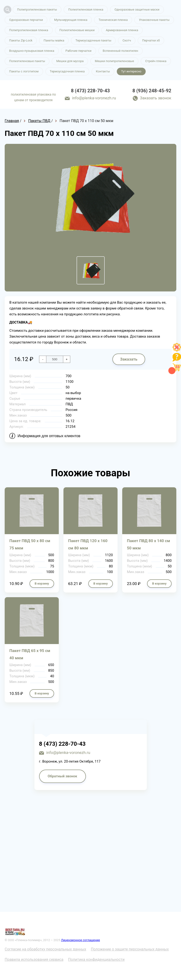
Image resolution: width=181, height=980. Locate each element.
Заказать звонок (156, 98)
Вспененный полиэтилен (121, 51)
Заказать (129, 359)
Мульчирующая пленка (71, 20)
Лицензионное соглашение (81, 940)
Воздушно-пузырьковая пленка (32, 51)
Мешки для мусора (70, 61)
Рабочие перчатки (79, 51)
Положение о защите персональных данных (130, 949)
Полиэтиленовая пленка (86, 9)
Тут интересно (131, 71)
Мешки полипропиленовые (114, 61)
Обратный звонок (63, 776)
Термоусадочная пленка (67, 71)
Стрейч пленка (156, 61)
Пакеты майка (54, 40)
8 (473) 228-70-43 (90, 91)
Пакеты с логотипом (24, 71)
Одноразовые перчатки (26, 20)
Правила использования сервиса (34, 960)
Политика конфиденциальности (96, 960)
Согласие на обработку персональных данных (45, 949)
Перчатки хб (151, 40)
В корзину (42, 583)
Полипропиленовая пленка (29, 30)
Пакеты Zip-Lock (21, 40)
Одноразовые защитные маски (137, 9)
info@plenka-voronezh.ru (94, 98)
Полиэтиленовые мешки (77, 30)
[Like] (177, 350)
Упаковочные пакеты (154, 20)
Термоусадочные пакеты (93, 40)
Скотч (127, 40)
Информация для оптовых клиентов (49, 436)
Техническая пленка (113, 20)
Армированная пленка (122, 30)
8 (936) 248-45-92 (152, 91)
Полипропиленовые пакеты (37, 9)
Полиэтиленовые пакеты (27, 61)
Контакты (103, 71)
